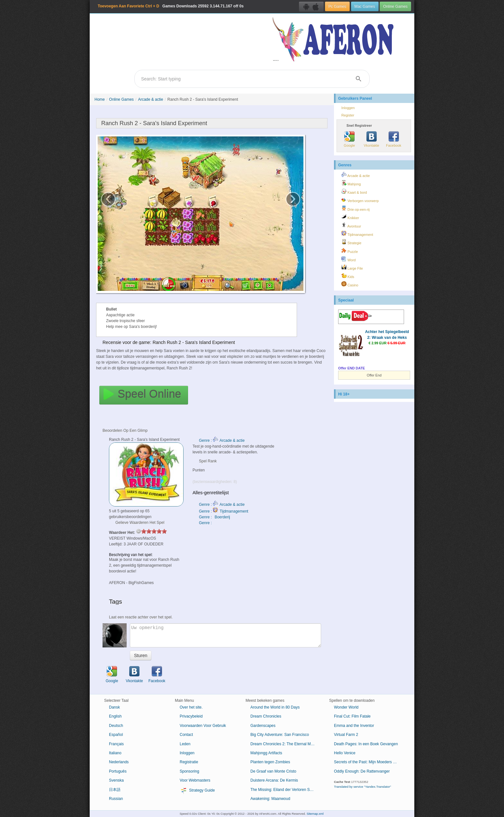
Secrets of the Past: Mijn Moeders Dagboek (369, 762)
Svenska (116, 780)
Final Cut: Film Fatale (352, 716)
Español (116, 735)
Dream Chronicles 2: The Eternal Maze (284, 744)
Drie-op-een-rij (355, 209)
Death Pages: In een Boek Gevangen (366, 744)
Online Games (395, 6)
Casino (350, 284)
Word (349, 259)
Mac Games (365, 6)
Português (118, 771)
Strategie (351, 242)
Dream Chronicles (266, 716)
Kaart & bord (354, 191)
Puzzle (350, 251)
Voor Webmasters (195, 780)
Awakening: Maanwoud (270, 799)
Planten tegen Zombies (270, 762)
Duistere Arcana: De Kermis (274, 780)
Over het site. (191, 707)
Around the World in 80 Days (275, 707)
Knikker (350, 217)
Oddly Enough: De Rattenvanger (362, 771)
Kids (348, 276)
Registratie (189, 762)
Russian (116, 799)
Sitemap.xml (315, 814)
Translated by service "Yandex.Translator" (363, 787)
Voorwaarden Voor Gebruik (203, 726)
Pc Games (337, 6)
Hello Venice (345, 753)
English (115, 716)
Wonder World (346, 707)
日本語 (115, 790)
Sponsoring (189, 771)
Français (116, 744)
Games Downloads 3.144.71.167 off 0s (171, 6)
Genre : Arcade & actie (222, 441)
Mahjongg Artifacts (266, 753)
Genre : (206, 523)
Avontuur (351, 225)
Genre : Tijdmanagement (224, 511)
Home (100, 99)
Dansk (114, 707)
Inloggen (348, 108)
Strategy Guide (197, 791)
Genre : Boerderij (215, 517)
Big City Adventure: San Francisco (280, 735)
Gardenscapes (263, 726)
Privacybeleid (191, 716)
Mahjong (351, 183)
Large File (352, 267)
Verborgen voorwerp (360, 200)
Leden (185, 744)
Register (348, 115)
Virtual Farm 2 (346, 735)
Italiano (115, 753)
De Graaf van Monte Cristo (273, 771)
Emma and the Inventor (354, 726)
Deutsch (116, 726)
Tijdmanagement (357, 234)
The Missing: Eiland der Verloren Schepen (285, 790)
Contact (186, 735)
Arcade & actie (150, 99)
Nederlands (119, 762)
